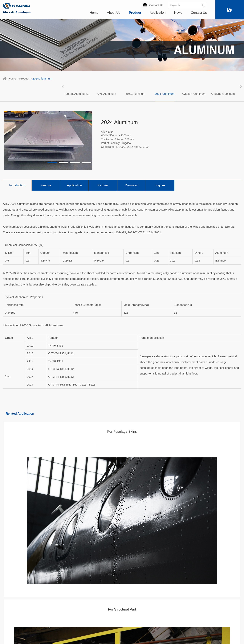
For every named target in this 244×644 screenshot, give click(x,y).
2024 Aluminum (164, 94)
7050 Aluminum (48, 592)
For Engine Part (84, 552)
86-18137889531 (223, 543)
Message (223, 558)
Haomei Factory (12, 542)
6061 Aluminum (135, 94)
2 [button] (64, 163)
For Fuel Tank (82, 567)
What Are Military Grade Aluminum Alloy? (124, 594)
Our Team (9, 557)
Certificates (10, 547)
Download (132, 185)
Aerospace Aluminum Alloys (51, 569)
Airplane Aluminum (223, 94)
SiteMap (152, 636)
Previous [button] (63, 87)
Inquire (160, 185)
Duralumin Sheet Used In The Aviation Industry (125, 545)
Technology (10, 552)
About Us (114, 13)
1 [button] (52, 163)
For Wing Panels (84, 547)
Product (135, 13)
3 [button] (75, 163)
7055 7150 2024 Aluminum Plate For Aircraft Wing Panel (126, 582)
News (178, 13)
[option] (77, 94)
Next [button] (240, 87)
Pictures (103, 185)
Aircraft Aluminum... (77, 94)
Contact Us (153, 5)
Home (94, 13)
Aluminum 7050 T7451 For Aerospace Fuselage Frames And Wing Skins (126, 557)
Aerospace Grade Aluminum (49, 579)
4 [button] (87, 163)
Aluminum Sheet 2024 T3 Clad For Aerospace (125, 604)
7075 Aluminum (106, 94)
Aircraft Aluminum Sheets (54, 542)
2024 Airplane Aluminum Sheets (125, 569)
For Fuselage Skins (86, 542)
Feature (46, 185)
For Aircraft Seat (84, 557)
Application (158, 13)
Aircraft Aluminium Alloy (53, 587)
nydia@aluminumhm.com (156, 562)
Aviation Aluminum (194, 94)
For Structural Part (85, 562)
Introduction (17, 185)
